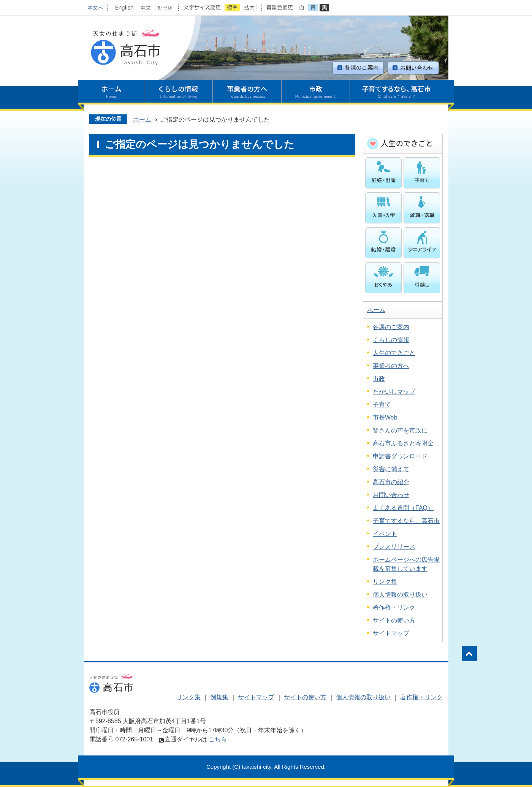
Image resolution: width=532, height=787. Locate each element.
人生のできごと (394, 353)
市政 (379, 379)
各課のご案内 (391, 327)
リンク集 (385, 582)
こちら (218, 739)
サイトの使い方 (394, 620)
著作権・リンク (394, 607)
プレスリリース (394, 547)
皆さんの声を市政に (400, 430)
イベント (385, 534)
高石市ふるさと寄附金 (403, 443)
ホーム (142, 120)
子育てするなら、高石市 (406, 521)
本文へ (95, 8)
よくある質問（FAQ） (403, 508)
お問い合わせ (391, 495)
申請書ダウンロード (400, 456)
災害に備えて (391, 469)
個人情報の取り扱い (400, 595)
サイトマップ (391, 633)
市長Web (385, 417)
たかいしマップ (394, 392)
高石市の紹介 (391, 482)
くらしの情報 (391, 340)
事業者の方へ (391, 366)
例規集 (219, 697)
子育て (382, 405)
